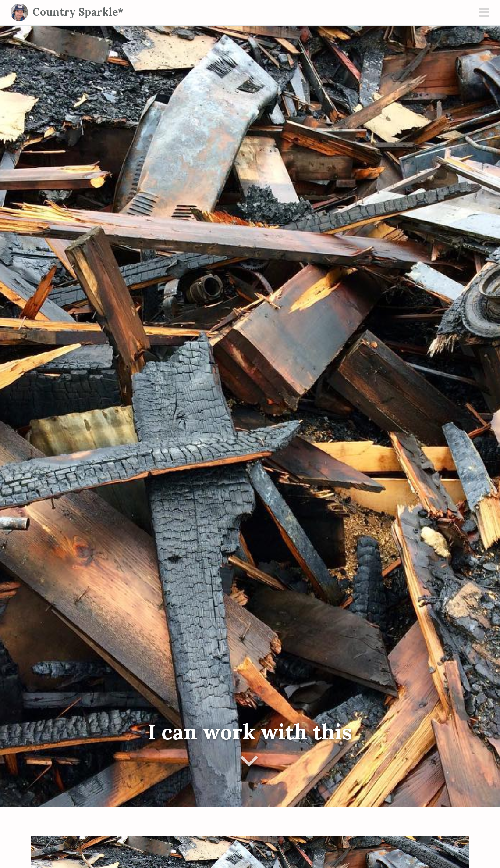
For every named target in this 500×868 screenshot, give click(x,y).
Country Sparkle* (78, 12)
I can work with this (250, 732)
